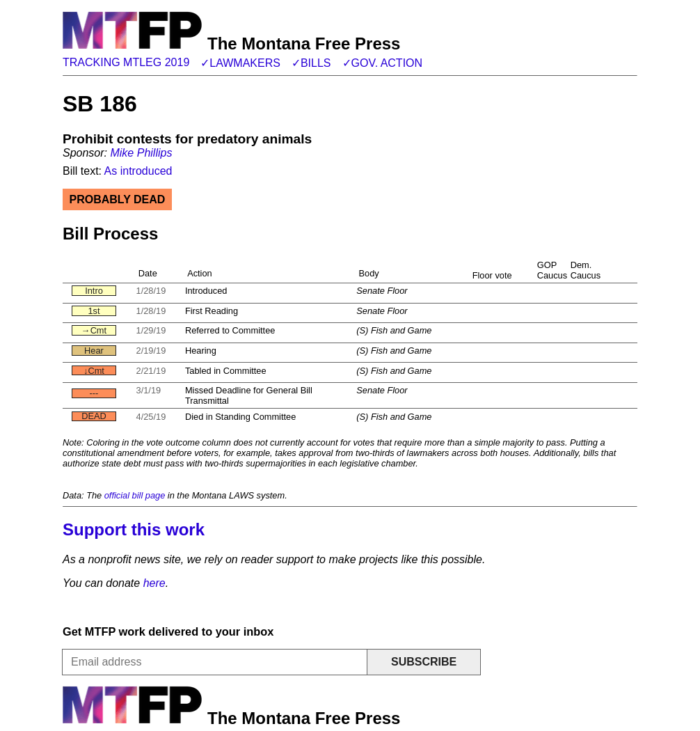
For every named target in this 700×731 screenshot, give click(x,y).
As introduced (138, 171)
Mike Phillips (141, 153)
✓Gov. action (383, 63)
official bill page (135, 495)
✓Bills (311, 63)
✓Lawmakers (240, 63)
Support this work (134, 529)
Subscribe (424, 662)
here (154, 583)
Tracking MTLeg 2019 (126, 62)
